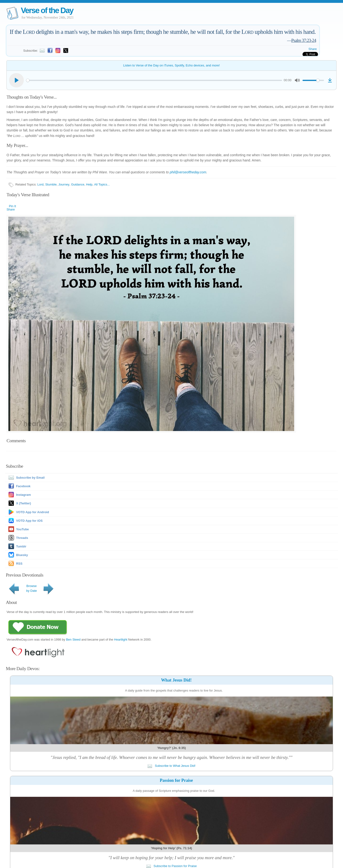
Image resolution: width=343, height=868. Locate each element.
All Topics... (102, 184)
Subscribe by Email (25, 478)
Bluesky (22, 555)
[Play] (16, 80)
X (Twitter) (23, 503)
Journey (64, 184)
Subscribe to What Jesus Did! (171, 766)
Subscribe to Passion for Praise (171, 866)
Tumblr (21, 546)
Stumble (51, 184)
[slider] (154, 80)
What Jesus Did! (176, 680)
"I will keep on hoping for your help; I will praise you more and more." (171, 858)
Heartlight (121, 640)
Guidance (78, 184)
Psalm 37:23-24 (304, 40)
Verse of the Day (47, 10)
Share (313, 49)
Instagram (23, 495)
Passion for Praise (176, 780)
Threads (22, 538)
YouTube (22, 529)
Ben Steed (73, 640)
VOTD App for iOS (29, 521)
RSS (19, 564)
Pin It (12, 206)
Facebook (23, 486)
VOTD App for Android (32, 512)
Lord (40, 184)
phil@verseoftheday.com (188, 172)
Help (89, 184)
